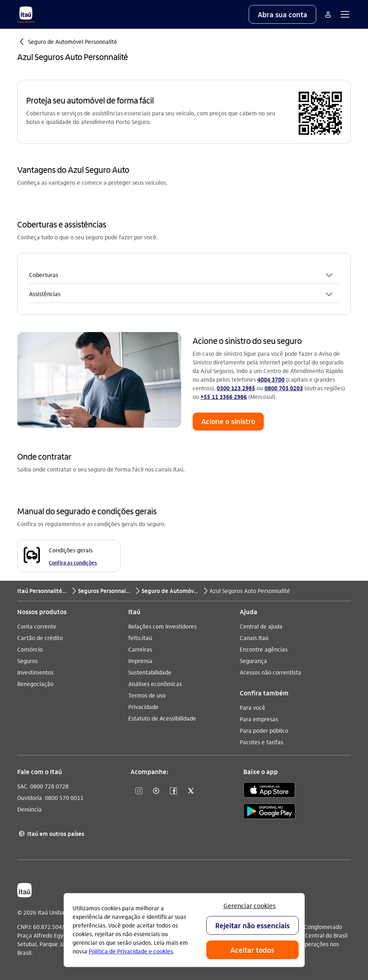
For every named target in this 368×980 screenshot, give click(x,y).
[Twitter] (191, 791)
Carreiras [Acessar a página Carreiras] (140, 649)
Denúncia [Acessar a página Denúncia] (29, 809)
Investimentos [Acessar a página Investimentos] (35, 672)
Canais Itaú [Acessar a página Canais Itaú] (254, 638)
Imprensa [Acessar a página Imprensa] (140, 661)
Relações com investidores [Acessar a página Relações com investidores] (162, 626)
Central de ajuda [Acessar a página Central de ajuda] (261, 626)
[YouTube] (156, 791)
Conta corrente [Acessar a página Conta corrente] (37, 626)
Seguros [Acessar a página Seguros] (27, 661)
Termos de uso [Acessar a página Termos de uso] (147, 695)
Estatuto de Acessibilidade (162, 718)
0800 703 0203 (284, 388)
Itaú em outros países (51, 834)
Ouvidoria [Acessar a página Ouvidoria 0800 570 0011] (30, 798)
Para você (252, 707)
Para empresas (259, 719)
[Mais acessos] (328, 14)
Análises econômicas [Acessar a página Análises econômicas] (155, 684)
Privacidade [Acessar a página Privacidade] (143, 707)
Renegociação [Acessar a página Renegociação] (35, 684)
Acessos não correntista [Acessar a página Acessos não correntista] (270, 672)
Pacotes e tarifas (261, 742)
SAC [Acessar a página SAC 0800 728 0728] (22, 786)
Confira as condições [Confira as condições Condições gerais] (73, 562)
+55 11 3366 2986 (224, 397)
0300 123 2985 (236, 388)
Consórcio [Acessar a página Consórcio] (30, 649)
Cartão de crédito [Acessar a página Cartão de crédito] (40, 638)
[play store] (269, 812)
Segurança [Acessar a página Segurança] (253, 661)
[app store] (269, 791)
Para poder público (264, 730)
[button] (282, 14)
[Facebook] (174, 791)
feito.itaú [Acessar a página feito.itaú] (140, 638)
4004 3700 (271, 379)
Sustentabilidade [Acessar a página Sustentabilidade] (150, 672)
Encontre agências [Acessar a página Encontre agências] (264, 649)
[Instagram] (139, 791)
